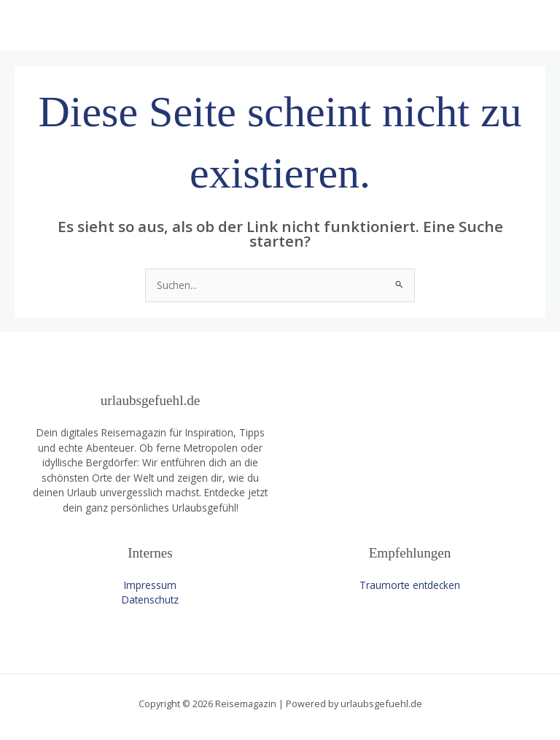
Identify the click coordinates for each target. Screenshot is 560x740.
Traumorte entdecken (410, 585)
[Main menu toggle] (531, 26)
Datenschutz (150, 600)
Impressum (150, 585)
